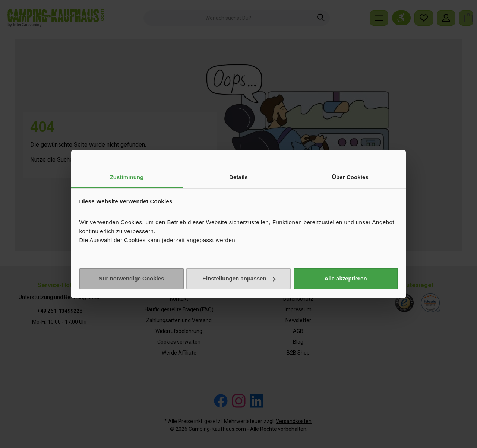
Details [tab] (238, 177)
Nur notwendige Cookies (132, 278)
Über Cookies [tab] (350, 177)
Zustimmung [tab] (127, 177)
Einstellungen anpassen (239, 278)
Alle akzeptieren (345, 278)
